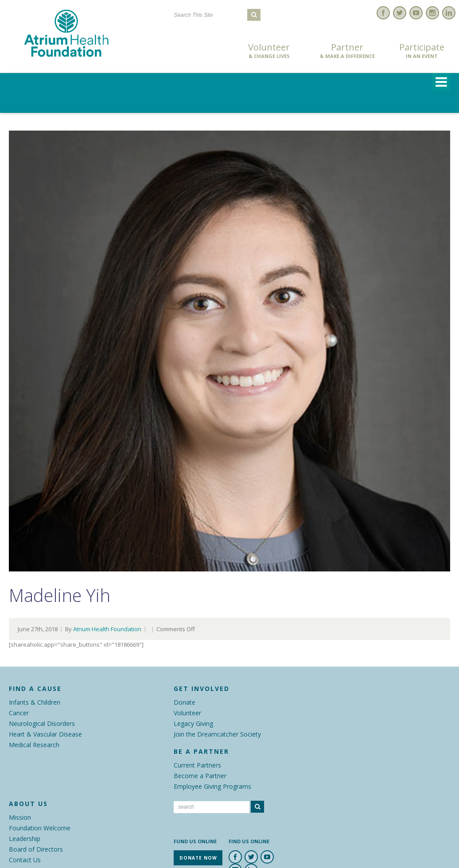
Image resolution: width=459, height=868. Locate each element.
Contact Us (25, 860)
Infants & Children (35, 702)
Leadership (25, 839)
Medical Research (34, 745)
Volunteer (269, 51)
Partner (347, 51)
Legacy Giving (193, 723)
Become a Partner (200, 776)
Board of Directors (36, 849)
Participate (422, 51)
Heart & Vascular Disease (45, 734)
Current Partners (197, 765)
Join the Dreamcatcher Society (217, 734)
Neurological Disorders (42, 723)
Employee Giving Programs (212, 786)
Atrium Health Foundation (107, 629)
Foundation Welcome (40, 828)
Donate (185, 702)
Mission (20, 817)
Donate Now (194, 52)
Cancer (19, 713)
